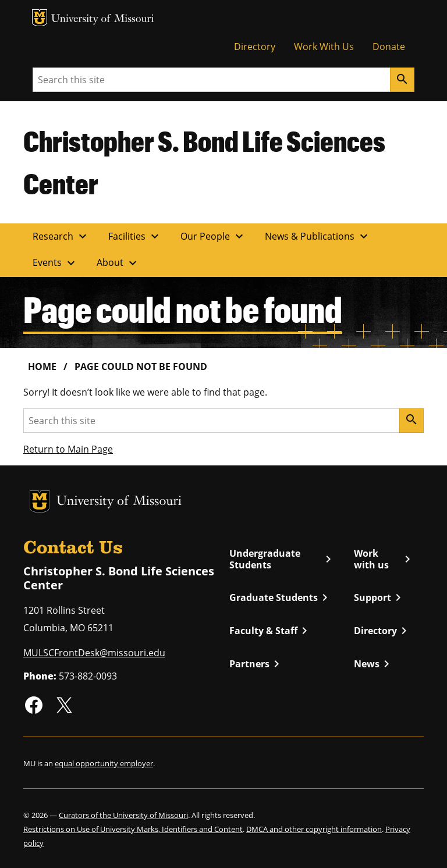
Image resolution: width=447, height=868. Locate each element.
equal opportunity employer (104, 763)
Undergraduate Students (282, 559)
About (118, 263)
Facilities (135, 236)
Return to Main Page (68, 449)
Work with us (384, 559)
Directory (255, 47)
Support (379, 597)
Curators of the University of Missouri (123, 815)
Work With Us (324, 47)
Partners (256, 664)
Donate (389, 47)
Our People (213, 236)
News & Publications (318, 236)
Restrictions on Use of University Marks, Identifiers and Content (133, 829)
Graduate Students (281, 597)
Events (55, 263)
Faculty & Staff (270, 631)
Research (61, 236)
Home (42, 367)
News (374, 664)
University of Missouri (103, 19)
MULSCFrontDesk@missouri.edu (94, 653)
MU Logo (40, 18)
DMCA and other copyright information (314, 829)
